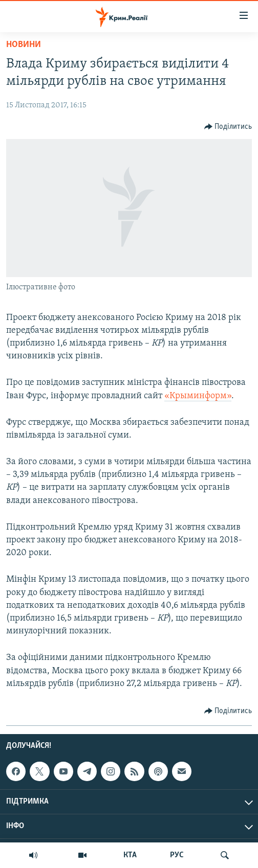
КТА (130, 855)
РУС (177, 855)
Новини (24, 45)
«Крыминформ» (198, 396)
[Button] (228, 127)
